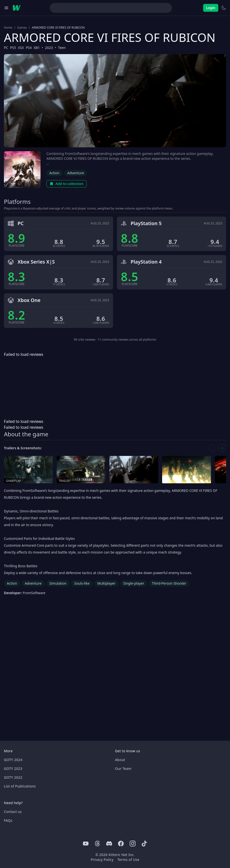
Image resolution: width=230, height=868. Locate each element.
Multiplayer (106, 583)
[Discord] (109, 844)
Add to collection (67, 184)
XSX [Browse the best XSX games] (21, 48)
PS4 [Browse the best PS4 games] (29, 48)
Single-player (134, 583)
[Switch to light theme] (224, 8)
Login (211, 8)
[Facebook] (121, 844)
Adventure (75, 173)
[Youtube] (86, 844)
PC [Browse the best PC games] (6, 48)
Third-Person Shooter (169, 583)
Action (54, 173)
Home (8, 28)
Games (22, 28)
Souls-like (82, 583)
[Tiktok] (144, 844)
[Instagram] (133, 844)
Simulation (58, 583)
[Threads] (97, 844)
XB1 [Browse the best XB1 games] (37, 48)
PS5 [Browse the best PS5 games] (13, 48)
